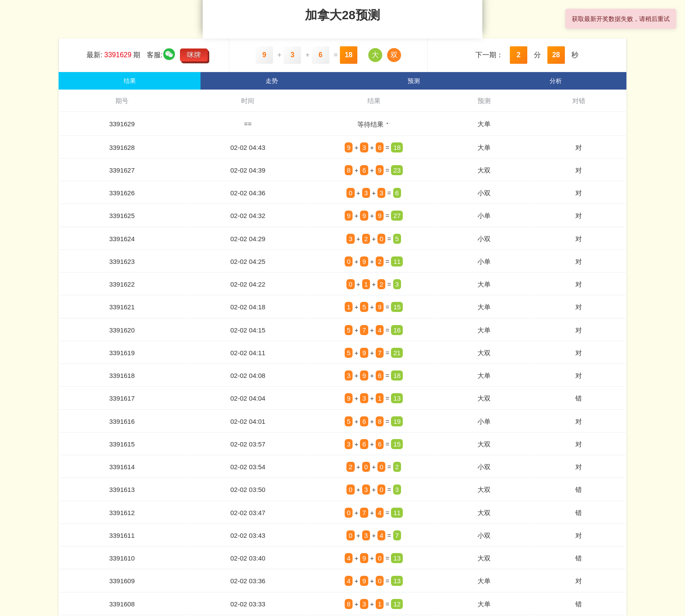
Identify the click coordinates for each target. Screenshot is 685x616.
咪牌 (194, 55)
